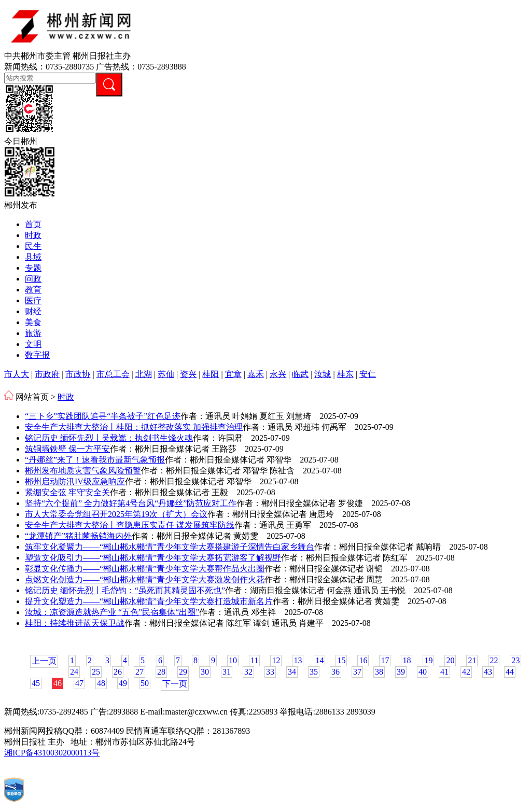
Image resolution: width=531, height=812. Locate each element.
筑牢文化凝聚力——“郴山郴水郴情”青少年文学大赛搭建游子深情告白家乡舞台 (170, 547)
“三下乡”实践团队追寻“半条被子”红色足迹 (103, 416)
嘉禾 (256, 374)
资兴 (188, 374)
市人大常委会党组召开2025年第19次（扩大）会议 (116, 514)
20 (450, 660)
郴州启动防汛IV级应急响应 (75, 481)
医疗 (33, 300)
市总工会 (113, 374)
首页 (33, 224)
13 (298, 660)
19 (428, 660)
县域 (33, 257)
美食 (33, 322)
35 (314, 672)
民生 (33, 246)
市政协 (78, 374)
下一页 (175, 684)
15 (341, 660)
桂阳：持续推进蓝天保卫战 (75, 623)
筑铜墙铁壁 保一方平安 (67, 449)
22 (494, 660)
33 (270, 672)
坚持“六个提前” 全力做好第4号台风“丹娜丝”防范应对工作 (131, 503)
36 (336, 672)
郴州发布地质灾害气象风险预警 (83, 471)
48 (101, 683)
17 (385, 660)
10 (233, 660)
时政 (33, 235)
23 (515, 660)
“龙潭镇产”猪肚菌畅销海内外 (78, 536)
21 (472, 660)
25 (96, 672)
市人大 (17, 374)
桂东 (345, 374)
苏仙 (166, 374)
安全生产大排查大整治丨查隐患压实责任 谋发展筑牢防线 (130, 525)
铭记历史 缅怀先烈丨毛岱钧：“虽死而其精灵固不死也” (125, 590)
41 (444, 672)
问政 (33, 279)
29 (183, 672)
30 (205, 672)
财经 (33, 311)
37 (357, 672)
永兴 (278, 374)
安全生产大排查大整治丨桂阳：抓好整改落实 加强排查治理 (134, 427)
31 (227, 672)
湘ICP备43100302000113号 (52, 753)
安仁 (368, 374)
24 (74, 672)
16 (363, 660)
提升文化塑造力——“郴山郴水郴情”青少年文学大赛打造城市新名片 (149, 601)
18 (407, 660)
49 (123, 683)
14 (319, 660)
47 (79, 683)
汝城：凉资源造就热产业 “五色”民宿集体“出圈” (112, 612)
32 (248, 672)
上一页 (44, 661)
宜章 (233, 374)
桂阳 (211, 374)
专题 (33, 268)
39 (401, 672)
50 (145, 683)
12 (276, 660)
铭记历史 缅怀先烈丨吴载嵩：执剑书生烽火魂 (109, 438)
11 (254, 660)
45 (36, 683)
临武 (300, 374)
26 (118, 672)
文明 (33, 344)
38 (379, 672)
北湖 (144, 374)
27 (139, 672)
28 (161, 672)
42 (466, 672)
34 (292, 672)
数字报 (37, 355)
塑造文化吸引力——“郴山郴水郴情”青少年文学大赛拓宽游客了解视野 (153, 558)
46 (58, 683)
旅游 (33, 333)
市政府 (47, 374)
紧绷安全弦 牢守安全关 (67, 492)
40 (423, 672)
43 (488, 672)
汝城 (323, 374)
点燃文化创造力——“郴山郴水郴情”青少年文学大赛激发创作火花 (145, 579)
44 (510, 672)
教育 (33, 290)
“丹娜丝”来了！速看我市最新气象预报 (95, 460)
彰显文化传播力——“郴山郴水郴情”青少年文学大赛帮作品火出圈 (145, 569)
